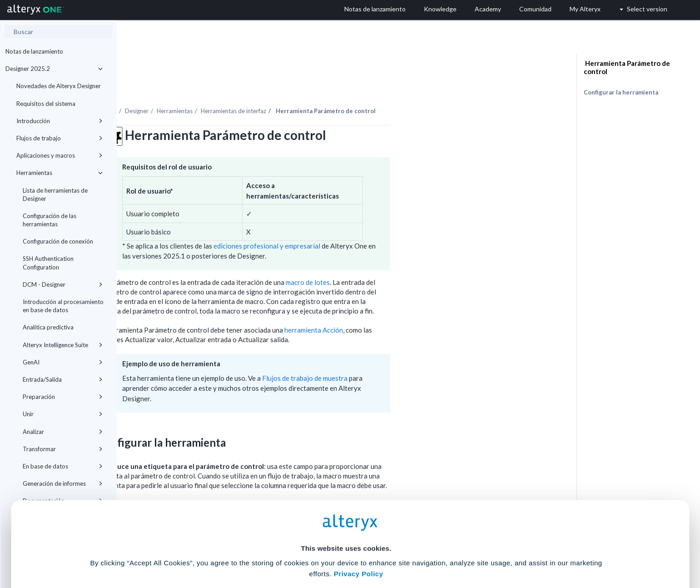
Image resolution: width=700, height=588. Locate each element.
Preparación (63, 397)
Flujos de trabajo (60, 138)
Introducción (60, 121)
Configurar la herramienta (621, 92)
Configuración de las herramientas (50, 220)
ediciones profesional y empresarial (384, 221)
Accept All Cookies (281, 548)
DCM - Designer (63, 284)
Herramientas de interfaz (350, 86)
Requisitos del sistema (46, 104)
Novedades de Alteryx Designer (59, 86)
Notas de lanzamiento (34, 51)
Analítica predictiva (48, 327)
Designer (253, 86)
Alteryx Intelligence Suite (63, 345)
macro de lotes (424, 257)
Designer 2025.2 (54, 69)
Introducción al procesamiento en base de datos (63, 306)
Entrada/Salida (63, 379)
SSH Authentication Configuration (48, 263)
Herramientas (60, 173)
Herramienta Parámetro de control (627, 67)
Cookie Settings (346, 521)
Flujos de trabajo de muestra (422, 353)
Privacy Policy (359, 496)
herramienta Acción (430, 305)
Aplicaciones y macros (60, 155)
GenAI (63, 362)
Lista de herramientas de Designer (55, 194)
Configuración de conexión (58, 241)
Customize (419, 548)
